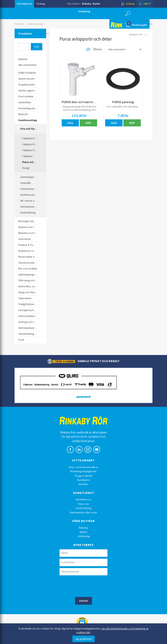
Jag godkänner (83, 639)
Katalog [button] (125, 4)
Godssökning (83, 508)
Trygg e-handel (84, 476)
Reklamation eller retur (84, 512)
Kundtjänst (84, 480)
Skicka (83, 601)
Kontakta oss (83, 499)
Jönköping (84, 11)
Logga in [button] (143, 4)
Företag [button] (41, 4)
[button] (128, 13)
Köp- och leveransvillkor (83, 467)
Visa (70, 123)
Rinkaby (86, 4)
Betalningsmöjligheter (83, 471)
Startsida (19, 24)
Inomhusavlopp (35, 24)
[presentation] (89, 586)
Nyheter (83, 484)
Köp (88, 123)
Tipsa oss (83, 504)
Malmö (96, 4)
